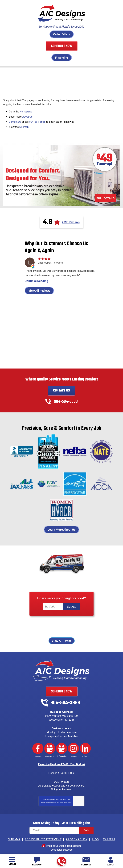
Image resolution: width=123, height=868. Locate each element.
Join (86, 826)
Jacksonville (97, 622)
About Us (27, 116)
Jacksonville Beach (31, 626)
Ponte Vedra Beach (44, 630)
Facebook (38, 746)
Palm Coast (97, 626)
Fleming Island (76, 622)
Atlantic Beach (27, 622)
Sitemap (24, 126)
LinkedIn (85, 746)
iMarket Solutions (56, 841)
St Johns (65, 630)
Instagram (73, 746)
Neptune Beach (57, 626)
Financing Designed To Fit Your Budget (61, 761)
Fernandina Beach (52, 622)
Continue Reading (36, 280)
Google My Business (50, 746)
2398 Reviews (71, 221)
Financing (62, 58)
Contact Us (15, 121)
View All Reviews (39, 290)
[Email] (61, 826)
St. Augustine (83, 630)
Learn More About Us (61, 529)
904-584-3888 (61, 861)
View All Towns (62, 640)
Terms (81, 801)
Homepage (26, 111)
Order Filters (62, 34)
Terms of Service (63, 798)
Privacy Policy (53, 798)
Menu (12, 864)
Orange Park (78, 626)
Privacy (76, 801)
